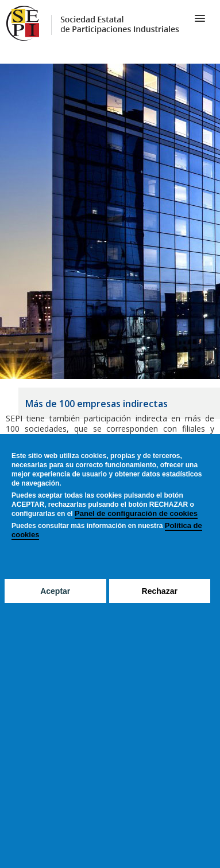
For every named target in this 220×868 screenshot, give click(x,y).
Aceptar (55, 591)
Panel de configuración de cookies (136, 513)
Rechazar (160, 591)
